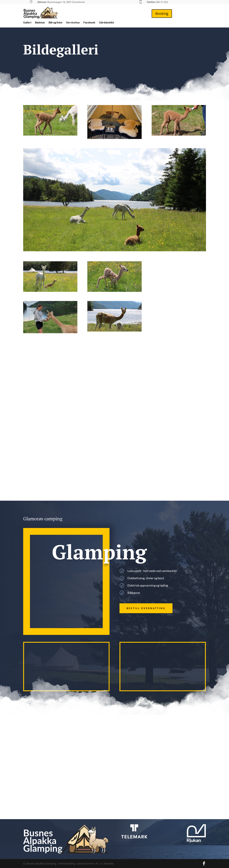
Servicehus (73, 23)
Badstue (40, 23)
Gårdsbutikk (107, 23)
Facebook (89, 23)
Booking (162, 13)
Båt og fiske (56, 23)
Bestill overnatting (146, 608)
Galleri (27, 23)
